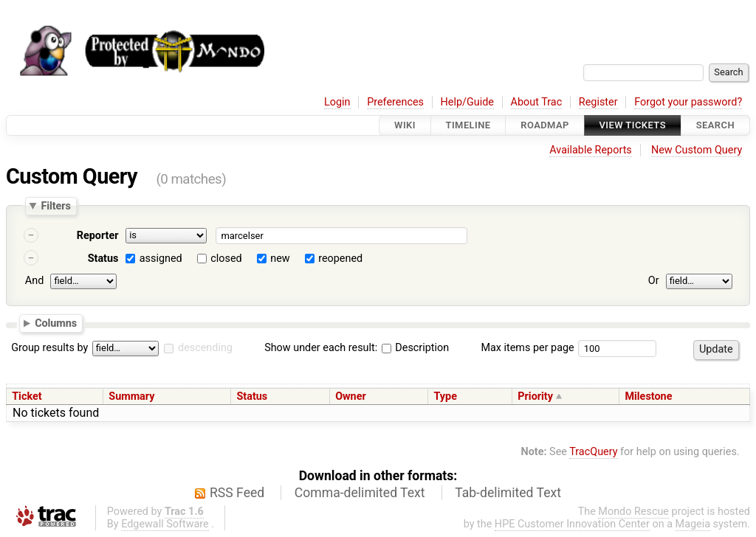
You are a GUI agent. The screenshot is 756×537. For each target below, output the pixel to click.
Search (715, 125)
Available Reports (591, 150)
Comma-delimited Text (360, 493)
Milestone (648, 396)
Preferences (395, 102)
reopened (340, 259)
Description (415, 348)
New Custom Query (697, 150)
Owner (351, 396)
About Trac (537, 102)
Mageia (693, 524)
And (34, 281)
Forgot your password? (688, 102)
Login (337, 102)
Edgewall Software (165, 524)
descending (205, 348)
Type (446, 396)
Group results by (49, 348)
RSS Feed (237, 493)
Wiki (405, 125)
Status (103, 259)
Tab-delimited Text (508, 493)
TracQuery (593, 452)
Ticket (27, 396)
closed (226, 259)
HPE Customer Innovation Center (572, 524)
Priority (535, 396)
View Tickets (633, 125)
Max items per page (527, 348)
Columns (56, 322)
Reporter (98, 236)
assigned (161, 259)
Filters (55, 206)
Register (598, 102)
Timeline (468, 125)
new (280, 259)
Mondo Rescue (633, 512)
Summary (131, 396)
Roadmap (545, 125)
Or (654, 281)
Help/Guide (467, 102)
